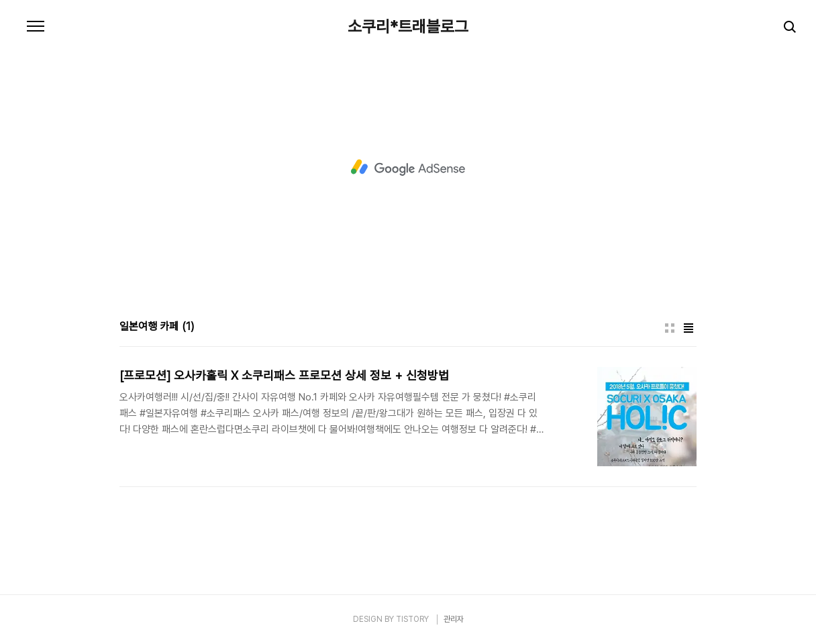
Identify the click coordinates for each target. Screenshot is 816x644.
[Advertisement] (408, 168)
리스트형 (688, 328)
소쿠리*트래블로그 (408, 27)
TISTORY (412, 619)
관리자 (454, 619)
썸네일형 (670, 328)
